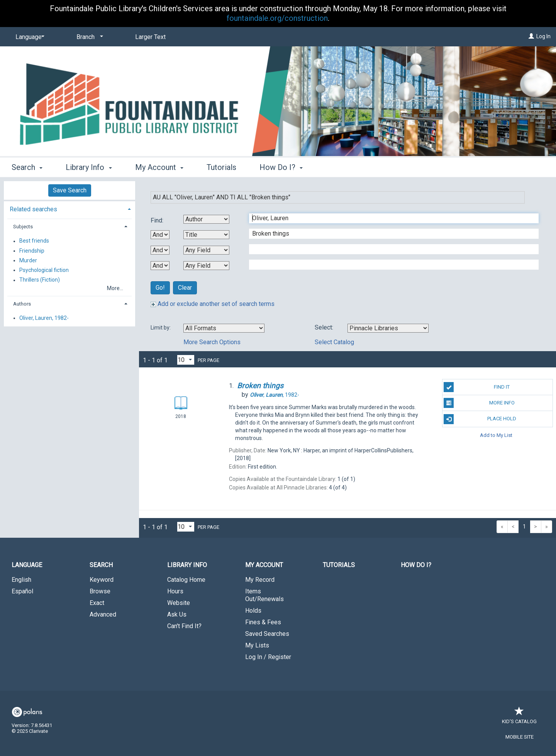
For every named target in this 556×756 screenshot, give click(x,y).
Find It (477, 387)
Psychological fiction (44, 270)
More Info (479, 403)
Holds (253, 611)
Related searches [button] (33, 209)
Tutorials (221, 167)
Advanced (103, 614)
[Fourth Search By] (206, 266)
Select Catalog (334, 342)
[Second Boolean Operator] (160, 250)
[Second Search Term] (390, 234)
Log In (543, 36)
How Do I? (416, 565)
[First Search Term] (390, 218)
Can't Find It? (184, 626)
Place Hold (480, 419)
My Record (260, 580)
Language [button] (27, 565)
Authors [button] (22, 304)
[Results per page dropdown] (186, 360)
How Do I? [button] (281, 167)
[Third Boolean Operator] (160, 266)
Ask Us (177, 614)
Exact (97, 603)
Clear (185, 288)
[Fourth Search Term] (390, 265)
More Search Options (212, 342)
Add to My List (496, 435)
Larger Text (150, 37)
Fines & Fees (263, 622)
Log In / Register (268, 657)
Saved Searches (267, 634)
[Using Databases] (388, 328)
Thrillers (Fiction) (40, 280)
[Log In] (531, 36)
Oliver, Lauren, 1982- (44, 318)
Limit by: (161, 328)
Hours (175, 591)
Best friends (34, 241)
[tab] (69, 208)
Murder (28, 260)
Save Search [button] (70, 190)
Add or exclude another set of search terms (213, 304)
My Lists (257, 645)
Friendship (32, 251)
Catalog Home (186, 580)
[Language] (29, 37)
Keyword (102, 580)
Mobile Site (520, 737)
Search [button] (27, 167)
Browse (100, 591)
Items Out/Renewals (264, 595)
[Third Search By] (206, 250)
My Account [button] (159, 167)
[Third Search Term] (390, 249)
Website (179, 603)
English (21, 580)
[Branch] (88, 37)
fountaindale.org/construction (277, 18)
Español (22, 591)
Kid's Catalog (519, 718)
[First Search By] (206, 219)
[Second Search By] (206, 235)
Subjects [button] (23, 227)
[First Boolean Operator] (160, 235)
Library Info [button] (89, 167)
